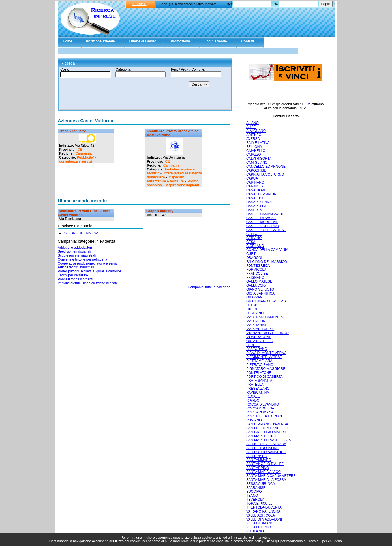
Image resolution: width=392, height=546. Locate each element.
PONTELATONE (259, 373)
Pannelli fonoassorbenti (75, 279)
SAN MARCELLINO (261, 436)
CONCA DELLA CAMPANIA (267, 250)
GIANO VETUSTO (260, 289)
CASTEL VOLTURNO (263, 226)
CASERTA (254, 210)
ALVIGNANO (256, 131)
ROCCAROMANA (260, 412)
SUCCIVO (254, 492)
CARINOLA (255, 186)
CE (80, 150)
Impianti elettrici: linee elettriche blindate (88, 283)
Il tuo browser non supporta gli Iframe (145, 89)
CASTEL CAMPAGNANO (265, 214)
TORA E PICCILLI (260, 504)
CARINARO (255, 182)
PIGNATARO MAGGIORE (266, 369)
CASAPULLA (256, 206)
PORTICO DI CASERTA (264, 377)
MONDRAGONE (259, 337)
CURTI (251, 254)
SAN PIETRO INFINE (263, 448)
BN (73, 233)
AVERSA (253, 139)
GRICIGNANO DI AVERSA (266, 301)
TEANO (252, 496)
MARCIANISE (257, 325)
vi (309, 104)
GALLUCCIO (256, 285)
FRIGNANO (255, 278)
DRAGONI (254, 258)
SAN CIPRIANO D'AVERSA (267, 424)
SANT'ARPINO (258, 468)
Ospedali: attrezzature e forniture (166, 179)
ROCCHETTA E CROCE (265, 416)
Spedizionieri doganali (74, 251)
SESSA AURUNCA (261, 484)
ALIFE (251, 127)
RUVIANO (254, 420)
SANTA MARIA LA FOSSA (266, 480)
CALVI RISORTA (259, 159)
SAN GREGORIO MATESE (267, 432)
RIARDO (253, 400)
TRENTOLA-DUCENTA (264, 507)
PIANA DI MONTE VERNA (266, 353)
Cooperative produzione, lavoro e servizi (88, 263)
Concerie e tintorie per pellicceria (83, 259)
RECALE (253, 396)
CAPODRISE (256, 170)
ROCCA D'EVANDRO (263, 404)
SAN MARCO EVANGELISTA (269, 440)
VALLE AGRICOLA (261, 515)
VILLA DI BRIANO (260, 523)
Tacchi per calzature (73, 275)
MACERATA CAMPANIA (264, 317)
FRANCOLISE (257, 274)
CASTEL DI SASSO (261, 218)
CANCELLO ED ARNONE (266, 167)
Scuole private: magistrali (77, 255)
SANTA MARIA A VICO (264, 472)
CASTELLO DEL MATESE (266, 230)
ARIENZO (254, 135)
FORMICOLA (256, 270)
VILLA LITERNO (259, 527)
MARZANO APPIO (260, 329)
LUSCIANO (255, 313)
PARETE (253, 345)
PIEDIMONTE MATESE (264, 357)
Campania (84, 153)
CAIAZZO (254, 155)
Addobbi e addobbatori (75, 248)
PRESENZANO (258, 389)
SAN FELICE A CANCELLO (267, 428)
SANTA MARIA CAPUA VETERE (271, 476)
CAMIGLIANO (257, 163)
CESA (251, 242)
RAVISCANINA (258, 393)
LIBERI (252, 309)
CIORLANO (255, 246)
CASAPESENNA (259, 202)
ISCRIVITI (140, 4)
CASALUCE (255, 198)
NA (88, 233)
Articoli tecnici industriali (76, 267)
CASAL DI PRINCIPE (262, 194)
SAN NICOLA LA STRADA (266, 444)
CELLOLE (254, 234)
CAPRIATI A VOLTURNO (265, 174)
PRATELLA (255, 385)
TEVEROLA (255, 500)
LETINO (252, 305)
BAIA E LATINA (258, 143)
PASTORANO (257, 349)
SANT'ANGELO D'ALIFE (265, 464)
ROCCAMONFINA (260, 408)
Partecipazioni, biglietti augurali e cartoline (89, 271)
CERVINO (254, 238)
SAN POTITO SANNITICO (266, 452)
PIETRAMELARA (259, 361)
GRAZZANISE (257, 297)
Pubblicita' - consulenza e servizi (78, 159)
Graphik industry (72, 131)
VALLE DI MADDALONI (264, 519)
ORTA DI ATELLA (259, 341)
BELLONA (254, 147)
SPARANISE (256, 488)
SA (96, 233)
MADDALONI (256, 321)
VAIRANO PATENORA (263, 511)
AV (66, 233)
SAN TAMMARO (259, 460)
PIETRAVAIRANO (260, 365)
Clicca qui (272, 541)
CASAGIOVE (256, 190)
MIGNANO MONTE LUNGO (267, 333)
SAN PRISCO (257, 456)
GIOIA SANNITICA (260, 293)
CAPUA (252, 178)
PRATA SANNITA (259, 381)
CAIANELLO (256, 151)
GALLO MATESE (259, 281)
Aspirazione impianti (182, 185)
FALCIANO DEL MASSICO (267, 262)
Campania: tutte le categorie (209, 287)
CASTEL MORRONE (262, 222)
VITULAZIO (255, 531)
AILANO (252, 123)
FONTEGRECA (258, 266)
